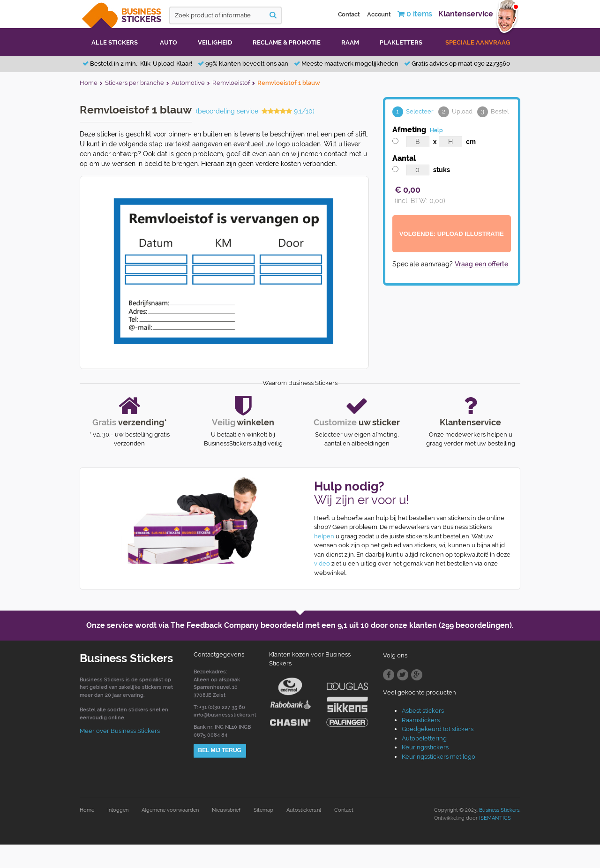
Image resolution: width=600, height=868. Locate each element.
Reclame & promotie (287, 42)
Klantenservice (466, 14)
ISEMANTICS (495, 818)
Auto (169, 42)
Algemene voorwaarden (170, 810)
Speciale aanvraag (478, 42)
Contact (349, 14)
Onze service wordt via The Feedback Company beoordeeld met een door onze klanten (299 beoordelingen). (300, 625)
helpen (324, 536)
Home (87, 810)
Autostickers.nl (304, 810)
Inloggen (118, 810)
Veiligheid (215, 42)
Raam (350, 42)
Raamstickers (421, 720)
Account (379, 14)
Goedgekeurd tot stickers (438, 729)
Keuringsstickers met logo (439, 757)
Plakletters (401, 42)
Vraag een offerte (481, 264)
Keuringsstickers (425, 747)
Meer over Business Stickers (120, 731)
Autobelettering (424, 738)
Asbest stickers (423, 711)
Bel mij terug (220, 750)
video (322, 563)
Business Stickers (499, 810)
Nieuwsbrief (226, 810)
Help (436, 130)
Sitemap (263, 810)
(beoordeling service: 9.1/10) (255, 111)
